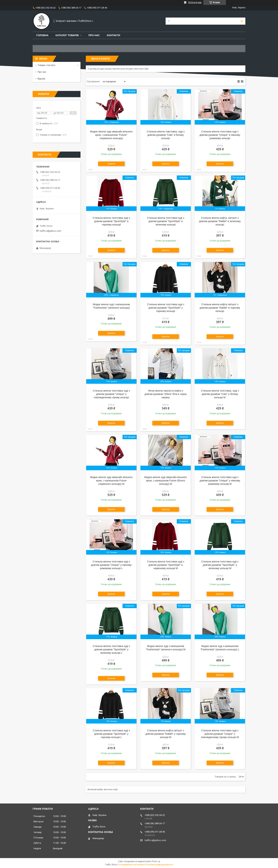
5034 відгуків (195, 2)
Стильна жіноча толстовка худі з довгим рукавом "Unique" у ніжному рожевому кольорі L (111, 565)
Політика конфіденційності (159, 865)
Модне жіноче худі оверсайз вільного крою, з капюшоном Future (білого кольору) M (166, 481)
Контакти (114, 35)
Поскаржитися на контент (131, 865)
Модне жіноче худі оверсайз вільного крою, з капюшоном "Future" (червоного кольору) (111, 135)
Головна (42, 35)
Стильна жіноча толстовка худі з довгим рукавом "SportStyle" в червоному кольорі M (166, 565)
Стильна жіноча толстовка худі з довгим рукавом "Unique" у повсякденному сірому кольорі (111, 394)
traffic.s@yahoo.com (50, 231)
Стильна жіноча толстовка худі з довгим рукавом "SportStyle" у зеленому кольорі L (111, 649)
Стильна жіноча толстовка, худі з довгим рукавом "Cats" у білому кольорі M (220, 394)
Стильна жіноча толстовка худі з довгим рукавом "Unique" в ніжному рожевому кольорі (220, 135)
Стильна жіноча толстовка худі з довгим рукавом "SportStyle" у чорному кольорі (166, 308)
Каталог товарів (67, 35)
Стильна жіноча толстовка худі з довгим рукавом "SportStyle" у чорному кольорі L (111, 734)
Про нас (94, 35)
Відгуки (41, 79)
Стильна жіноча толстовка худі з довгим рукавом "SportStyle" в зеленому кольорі (166, 221)
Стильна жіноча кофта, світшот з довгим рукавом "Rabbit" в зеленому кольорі (220, 221)
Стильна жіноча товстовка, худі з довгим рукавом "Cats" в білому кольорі (166, 135)
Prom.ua (156, 861)
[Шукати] (242, 21)
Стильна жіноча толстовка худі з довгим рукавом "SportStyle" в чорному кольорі (111, 221)
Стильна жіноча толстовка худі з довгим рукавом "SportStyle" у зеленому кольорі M (220, 565)
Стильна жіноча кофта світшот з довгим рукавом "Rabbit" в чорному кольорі (220, 308)
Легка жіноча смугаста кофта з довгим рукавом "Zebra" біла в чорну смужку (166, 394)
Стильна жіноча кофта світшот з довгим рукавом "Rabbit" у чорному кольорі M (166, 734)
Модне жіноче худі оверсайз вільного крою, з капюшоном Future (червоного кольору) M (111, 481)
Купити (111, 164)
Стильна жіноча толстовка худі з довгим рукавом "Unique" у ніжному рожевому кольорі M (220, 481)
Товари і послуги (46, 65)
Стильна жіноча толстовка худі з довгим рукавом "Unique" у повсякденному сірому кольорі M (220, 734)
